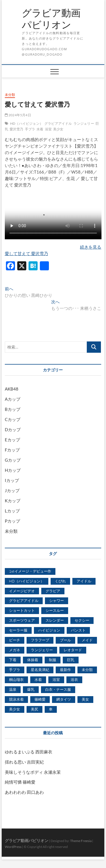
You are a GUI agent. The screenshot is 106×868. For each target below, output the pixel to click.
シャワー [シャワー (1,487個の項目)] (57, 600)
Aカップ (13, 399)
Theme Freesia (81, 841)
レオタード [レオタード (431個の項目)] (73, 650)
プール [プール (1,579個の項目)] (65, 640)
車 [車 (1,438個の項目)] (51, 709)
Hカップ (13, 470)
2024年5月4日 (18, 115)
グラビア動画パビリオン (51, 19)
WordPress (13, 847)
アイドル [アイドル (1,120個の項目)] (84, 581)
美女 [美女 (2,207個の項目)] (85, 699)
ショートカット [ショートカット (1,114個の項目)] (22, 610)
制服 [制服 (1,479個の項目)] (53, 660)
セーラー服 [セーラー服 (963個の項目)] (18, 630)
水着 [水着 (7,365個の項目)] (38, 680)
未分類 (10, 95)
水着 (40, 129)
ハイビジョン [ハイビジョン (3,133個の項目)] (49, 630)
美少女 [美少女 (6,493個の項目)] (15, 709)
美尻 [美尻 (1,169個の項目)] (34, 709)
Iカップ (12, 480)
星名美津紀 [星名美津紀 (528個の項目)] (40, 670)
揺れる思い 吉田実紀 (24, 762)
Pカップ (12, 521)
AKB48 (12, 389)
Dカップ (13, 429)
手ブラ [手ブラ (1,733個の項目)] (15, 670)
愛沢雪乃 (17, 129)
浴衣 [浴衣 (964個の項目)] (74, 680)
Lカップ (12, 511)
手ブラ (30, 129)
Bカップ (13, 409)
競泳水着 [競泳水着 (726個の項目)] (16, 699)
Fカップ (12, 450)
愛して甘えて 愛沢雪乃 (26, 253)
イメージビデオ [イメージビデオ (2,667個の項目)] (22, 591)
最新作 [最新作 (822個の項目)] (65, 670)
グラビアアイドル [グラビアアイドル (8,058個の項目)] (24, 600)
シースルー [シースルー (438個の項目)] (55, 610)
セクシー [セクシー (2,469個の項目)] (82, 620)
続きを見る (91, 247)
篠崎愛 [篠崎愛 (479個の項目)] (40, 699)
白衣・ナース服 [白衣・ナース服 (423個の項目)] (58, 689)
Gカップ (13, 460)
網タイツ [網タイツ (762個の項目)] (64, 699)
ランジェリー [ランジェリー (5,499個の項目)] (42, 650)
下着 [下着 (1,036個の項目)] (13, 660)
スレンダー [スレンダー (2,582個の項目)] (55, 620)
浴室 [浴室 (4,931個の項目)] (56, 680)
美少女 (58, 129)
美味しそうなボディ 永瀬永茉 (33, 772)
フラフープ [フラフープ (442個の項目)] (40, 640)
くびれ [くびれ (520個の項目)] (60, 581)
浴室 (48, 129)
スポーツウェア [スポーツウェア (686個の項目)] (22, 620)
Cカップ (13, 419)
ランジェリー (84, 123)
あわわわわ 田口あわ (24, 792)
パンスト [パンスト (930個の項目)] (78, 630)
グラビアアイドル (58, 123)
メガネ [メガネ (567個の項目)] (15, 650)
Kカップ (13, 501)
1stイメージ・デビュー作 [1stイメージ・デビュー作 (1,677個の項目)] (30, 571)
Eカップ (12, 440)
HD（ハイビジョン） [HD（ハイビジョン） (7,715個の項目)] (27, 581)
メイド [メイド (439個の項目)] (87, 640)
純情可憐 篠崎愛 (20, 782)
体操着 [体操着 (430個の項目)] (33, 660)
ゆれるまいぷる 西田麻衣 (29, 752)
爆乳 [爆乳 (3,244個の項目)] (31, 689)
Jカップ (12, 490)
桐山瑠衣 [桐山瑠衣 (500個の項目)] (16, 680)
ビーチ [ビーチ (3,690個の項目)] (15, 640)
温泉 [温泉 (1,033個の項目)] (13, 689)
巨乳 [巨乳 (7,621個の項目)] (71, 660)
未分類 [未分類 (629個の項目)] (87, 670)
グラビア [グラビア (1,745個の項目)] (53, 591)
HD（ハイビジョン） (27, 123)
